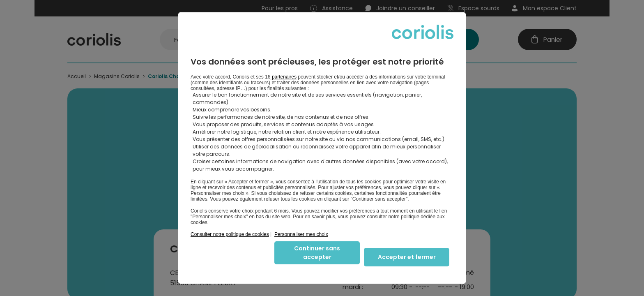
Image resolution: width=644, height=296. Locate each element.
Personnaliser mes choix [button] (301, 234)
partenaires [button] (284, 77)
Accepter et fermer (407, 257)
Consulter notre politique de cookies (230, 234)
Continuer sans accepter (317, 253)
